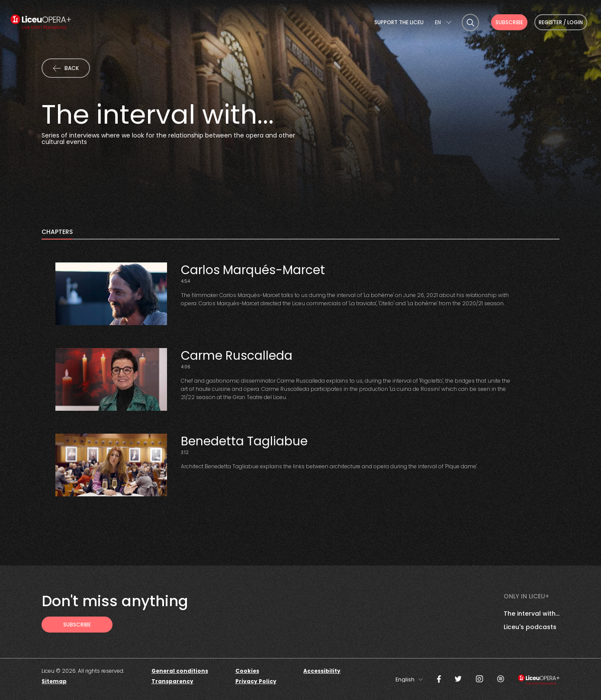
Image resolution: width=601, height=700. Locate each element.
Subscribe (509, 22)
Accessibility (322, 671)
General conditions (180, 671)
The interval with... (532, 614)
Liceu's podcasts (530, 627)
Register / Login (561, 22)
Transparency (172, 681)
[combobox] (443, 22)
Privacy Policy (256, 681)
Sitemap (54, 681)
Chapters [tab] (57, 232)
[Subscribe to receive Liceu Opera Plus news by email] (77, 625)
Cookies (247, 671)
